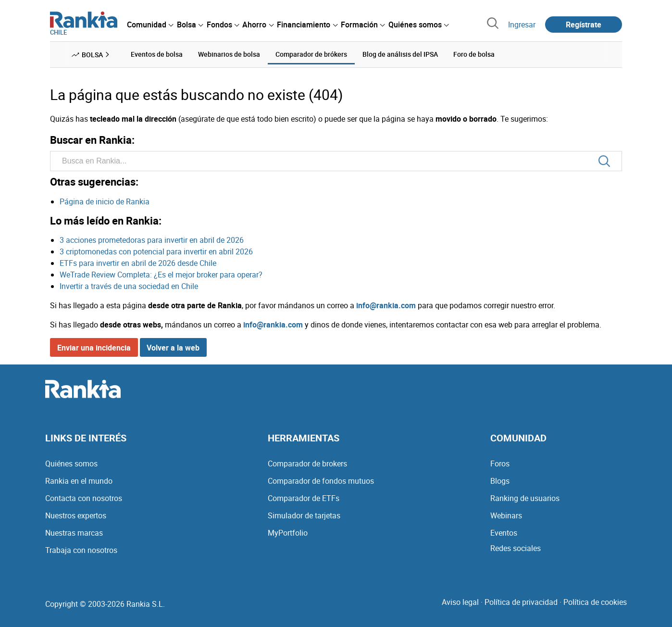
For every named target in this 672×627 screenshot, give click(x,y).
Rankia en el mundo (79, 481)
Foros (500, 464)
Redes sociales (516, 548)
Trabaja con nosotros (81, 550)
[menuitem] (150, 25)
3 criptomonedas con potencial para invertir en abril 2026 (156, 251)
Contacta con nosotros (84, 498)
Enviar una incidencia (94, 348)
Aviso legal (460, 602)
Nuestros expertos (76, 515)
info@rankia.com (386, 305)
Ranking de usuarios (525, 498)
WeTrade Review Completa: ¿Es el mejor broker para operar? (161, 275)
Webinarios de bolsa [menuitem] (229, 54)
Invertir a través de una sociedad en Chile (129, 286)
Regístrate (584, 25)
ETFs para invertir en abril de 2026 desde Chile (138, 263)
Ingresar (522, 25)
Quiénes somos (71, 464)
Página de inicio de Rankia (105, 201)
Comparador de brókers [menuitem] (311, 54)
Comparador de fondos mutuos (321, 481)
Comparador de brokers (307, 464)
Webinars (506, 515)
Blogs (500, 481)
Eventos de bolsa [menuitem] (157, 54)
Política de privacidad (521, 602)
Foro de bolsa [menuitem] (474, 54)
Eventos (504, 533)
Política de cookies (595, 602)
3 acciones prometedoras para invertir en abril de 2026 (152, 240)
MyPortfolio (288, 533)
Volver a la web (173, 348)
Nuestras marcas (74, 533)
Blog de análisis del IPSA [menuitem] (400, 54)
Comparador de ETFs (304, 498)
